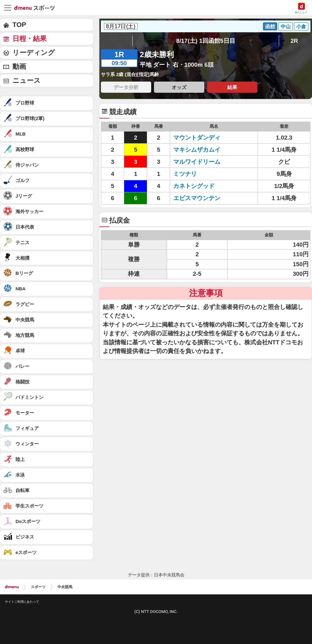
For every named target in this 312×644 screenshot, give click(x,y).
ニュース (27, 80)
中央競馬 (65, 587)
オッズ (179, 87)
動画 (19, 67)
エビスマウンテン (197, 198)
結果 (232, 87)
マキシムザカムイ (197, 150)
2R (294, 41)
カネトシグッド (194, 186)
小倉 (301, 26)
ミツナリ (185, 174)
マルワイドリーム (197, 162)
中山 (286, 26)
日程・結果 (29, 39)
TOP (19, 25)
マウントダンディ (197, 138)
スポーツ (38, 587)
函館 (270, 26)
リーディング (34, 53)
